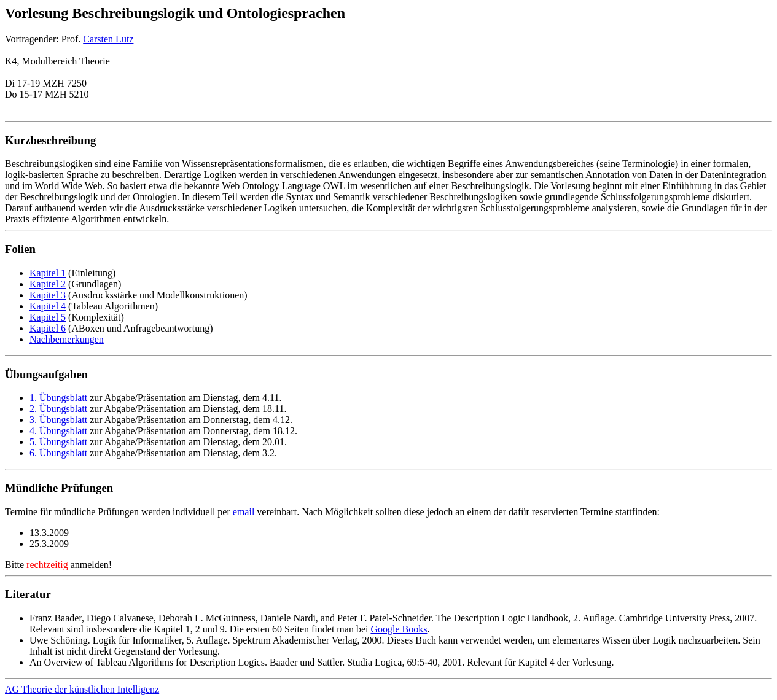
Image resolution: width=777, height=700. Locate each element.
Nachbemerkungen (67, 339)
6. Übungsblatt (58, 453)
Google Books (399, 629)
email (244, 512)
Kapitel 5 (48, 317)
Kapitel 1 (48, 273)
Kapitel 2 (48, 284)
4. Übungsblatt (58, 431)
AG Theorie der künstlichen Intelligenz (82, 689)
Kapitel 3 (48, 295)
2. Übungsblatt (58, 409)
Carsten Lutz (108, 39)
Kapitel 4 (48, 306)
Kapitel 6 (48, 328)
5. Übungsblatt (58, 442)
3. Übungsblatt (58, 420)
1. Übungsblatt (58, 398)
